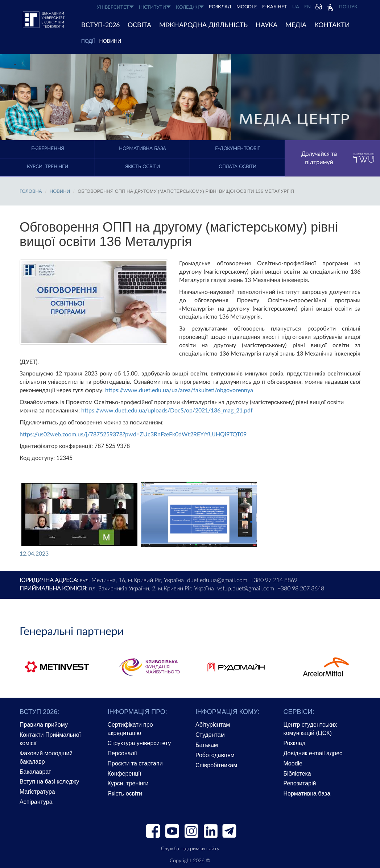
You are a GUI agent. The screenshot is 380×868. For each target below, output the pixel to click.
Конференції (125, 774)
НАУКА (267, 25)
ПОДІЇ (88, 41)
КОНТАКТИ (332, 25)
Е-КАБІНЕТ (275, 7)
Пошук (348, 7)
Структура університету (139, 743)
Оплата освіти (237, 167)
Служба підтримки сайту (190, 849)
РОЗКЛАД (220, 7)
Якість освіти (142, 167)
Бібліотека (297, 774)
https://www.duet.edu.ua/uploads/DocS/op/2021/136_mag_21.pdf (167, 411)
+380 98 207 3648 (301, 589)
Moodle (247, 7)
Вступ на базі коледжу (49, 782)
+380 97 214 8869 (274, 580)
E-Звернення (47, 149)
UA (296, 7)
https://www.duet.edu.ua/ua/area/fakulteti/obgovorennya (179, 390)
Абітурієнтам (213, 725)
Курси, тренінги (47, 167)
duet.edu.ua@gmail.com (217, 580)
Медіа (296, 25)
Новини (110, 41)
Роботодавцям (215, 755)
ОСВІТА (139, 25)
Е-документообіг (237, 149)
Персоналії (122, 753)
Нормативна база (142, 149)
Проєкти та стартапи (135, 763)
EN (307, 7)
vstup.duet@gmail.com (246, 589)
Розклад (295, 743)
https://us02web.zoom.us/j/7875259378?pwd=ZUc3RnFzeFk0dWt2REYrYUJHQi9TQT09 (133, 435)
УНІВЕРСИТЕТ (115, 7)
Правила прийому (44, 725)
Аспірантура (36, 802)
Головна (31, 191)
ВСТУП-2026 (100, 25)
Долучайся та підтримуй (338, 158)
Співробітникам (216, 765)
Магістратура (37, 792)
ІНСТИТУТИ (155, 7)
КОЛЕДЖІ (190, 7)
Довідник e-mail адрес (313, 753)
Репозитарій (300, 783)
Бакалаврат (35, 772)
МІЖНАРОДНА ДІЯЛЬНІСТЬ (203, 25)
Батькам (207, 745)
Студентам (210, 735)
